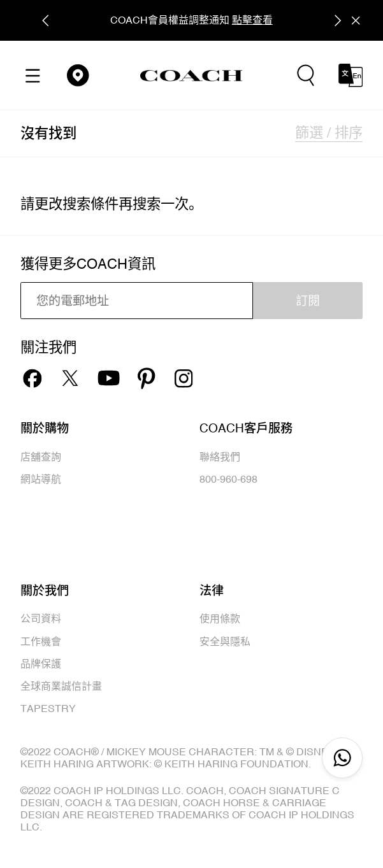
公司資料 (41, 618)
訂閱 (308, 301)
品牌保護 (41, 664)
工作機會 (41, 641)
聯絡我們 (220, 457)
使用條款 (220, 618)
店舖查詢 (41, 457)
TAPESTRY (48, 708)
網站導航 (41, 479)
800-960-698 (228, 479)
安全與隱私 (225, 641)
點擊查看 (252, 20)
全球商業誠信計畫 (61, 686)
